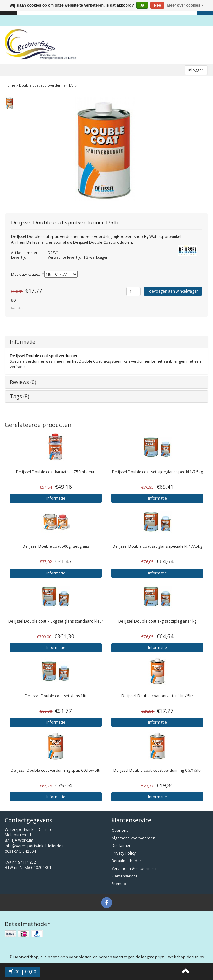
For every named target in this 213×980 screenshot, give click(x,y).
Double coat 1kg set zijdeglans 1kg (157, 621)
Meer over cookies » (186, 5)
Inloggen (196, 70)
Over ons (120, 830)
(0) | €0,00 (22, 972)
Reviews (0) (23, 382)
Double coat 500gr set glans (56, 546)
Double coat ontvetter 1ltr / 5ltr (157, 696)
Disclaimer (121, 846)
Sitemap (119, 884)
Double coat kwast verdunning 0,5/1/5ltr (157, 770)
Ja (142, 5)
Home (10, 85)
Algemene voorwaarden (133, 838)
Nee (157, 5)
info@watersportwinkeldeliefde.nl (35, 846)
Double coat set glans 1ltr (56, 696)
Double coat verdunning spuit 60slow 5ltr (56, 770)
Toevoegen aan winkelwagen (173, 291)
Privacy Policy (124, 853)
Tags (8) (20, 396)
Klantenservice (125, 876)
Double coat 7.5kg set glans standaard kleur (56, 621)
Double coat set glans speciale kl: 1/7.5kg (157, 546)
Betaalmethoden (127, 861)
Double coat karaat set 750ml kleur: (56, 472)
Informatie (23, 342)
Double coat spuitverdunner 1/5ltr (48, 85)
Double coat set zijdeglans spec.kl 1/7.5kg (157, 472)
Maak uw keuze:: (27, 274)
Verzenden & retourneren (135, 868)
